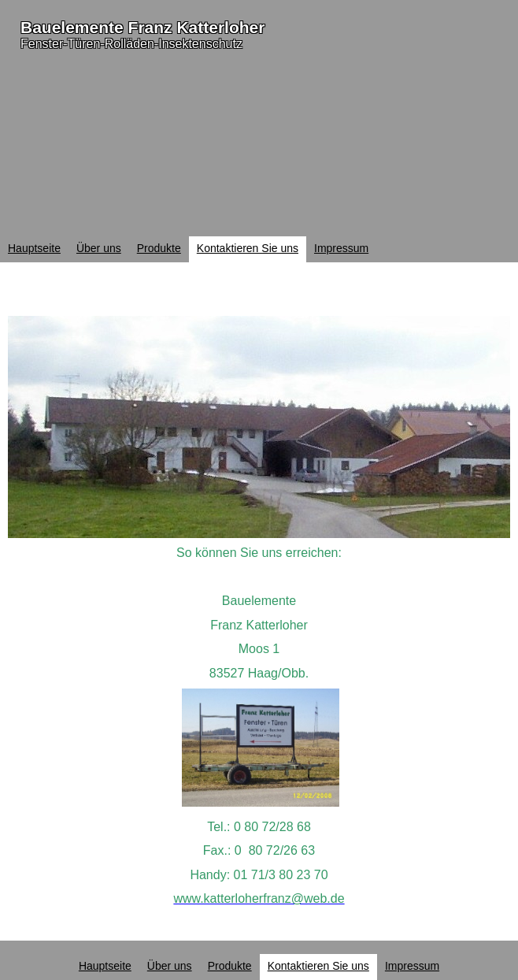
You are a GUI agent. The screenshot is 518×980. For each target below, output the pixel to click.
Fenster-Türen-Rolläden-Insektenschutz (131, 44)
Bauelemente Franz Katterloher (142, 27)
